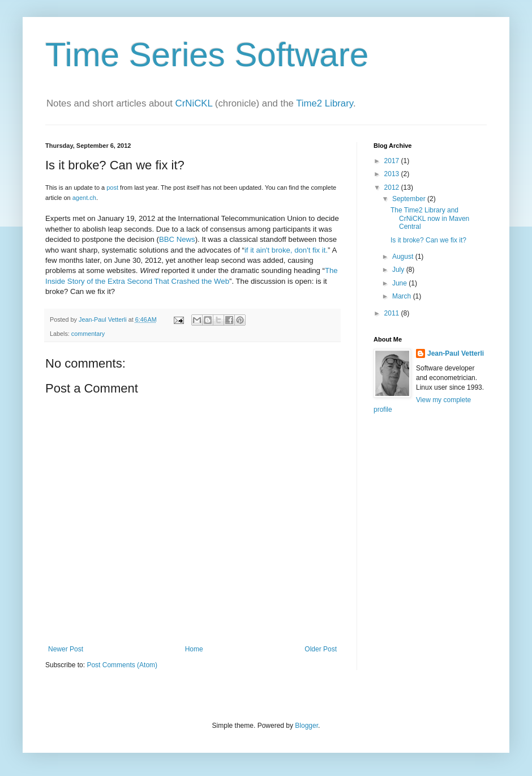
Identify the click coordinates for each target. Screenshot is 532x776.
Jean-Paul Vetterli (456, 353)
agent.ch (84, 198)
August (404, 257)
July (399, 270)
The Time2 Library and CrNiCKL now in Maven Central (430, 218)
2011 (393, 313)
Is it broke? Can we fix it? (428, 240)
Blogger (306, 726)
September (410, 199)
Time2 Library (325, 103)
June (400, 283)
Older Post (321, 649)
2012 (393, 187)
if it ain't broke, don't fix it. (286, 250)
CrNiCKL (194, 103)
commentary (88, 334)
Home (194, 649)
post (112, 187)
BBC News (177, 239)
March (403, 296)
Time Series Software (207, 55)
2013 (393, 174)
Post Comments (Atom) (122, 665)
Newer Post (66, 649)
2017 (393, 161)
